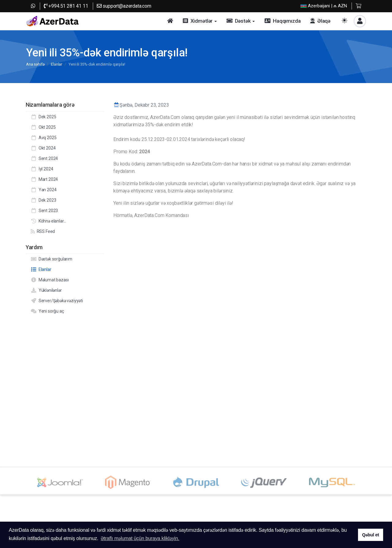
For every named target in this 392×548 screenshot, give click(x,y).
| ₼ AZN (324, 6)
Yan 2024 (43, 190)
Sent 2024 (44, 158)
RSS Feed (43, 231)
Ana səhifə (35, 64)
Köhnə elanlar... (48, 221)
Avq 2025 (43, 138)
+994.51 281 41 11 (66, 6)
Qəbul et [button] (371, 535)
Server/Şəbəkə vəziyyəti (57, 301)
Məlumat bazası (50, 280)
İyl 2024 (42, 169)
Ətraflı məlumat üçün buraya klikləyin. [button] (140, 538)
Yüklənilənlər (46, 290)
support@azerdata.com (124, 6)
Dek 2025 (43, 117)
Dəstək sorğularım (51, 259)
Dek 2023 (43, 200)
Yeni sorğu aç (47, 311)
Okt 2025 (43, 127)
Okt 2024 (43, 148)
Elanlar (57, 64)
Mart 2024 (44, 179)
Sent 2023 (44, 211)
